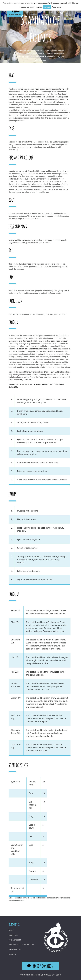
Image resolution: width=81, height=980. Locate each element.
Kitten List (13, 935)
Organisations (15, 950)
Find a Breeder (15, 940)
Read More (57, 7)
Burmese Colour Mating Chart (22, 945)
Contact (12, 954)
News (11, 930)
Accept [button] (47, 7)
